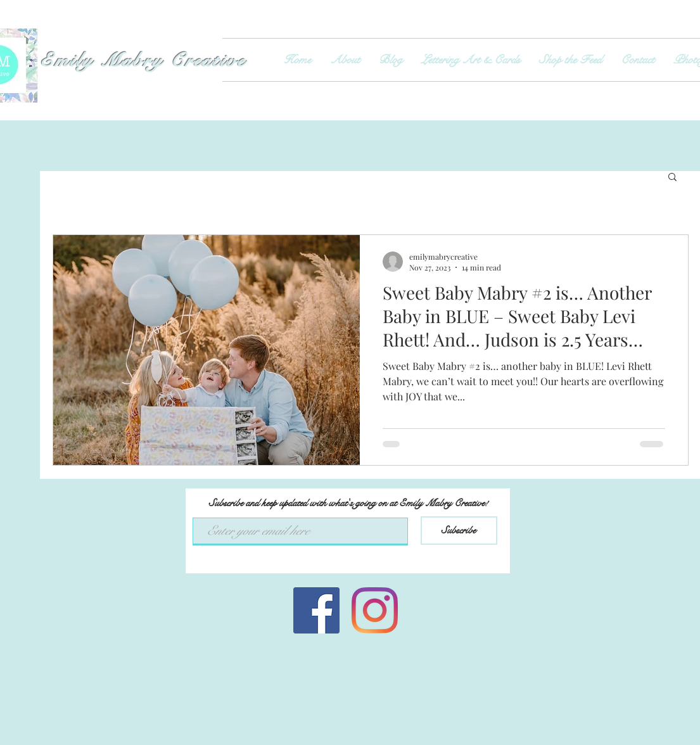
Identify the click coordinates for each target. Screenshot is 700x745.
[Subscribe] (459, 531)
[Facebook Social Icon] (316, 610)
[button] (672, 178)
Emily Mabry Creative (147, 61)
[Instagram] (375, 610)
